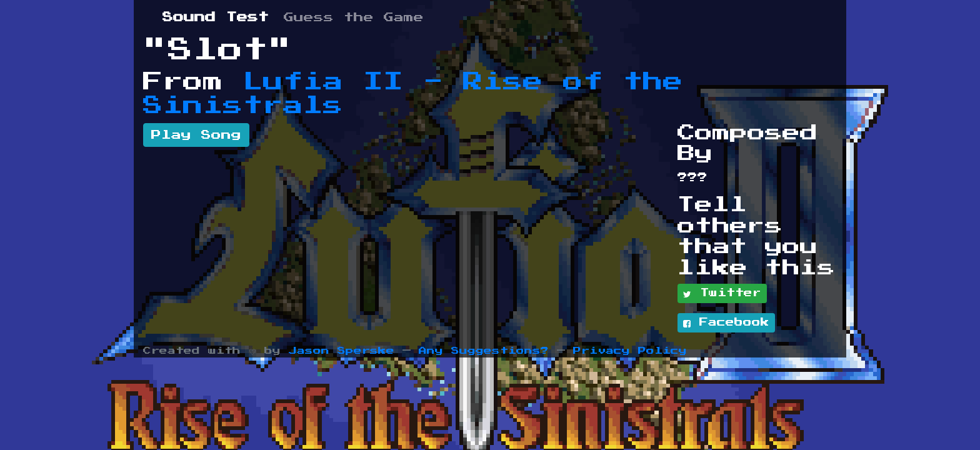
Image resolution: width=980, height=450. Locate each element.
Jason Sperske (342, 351)
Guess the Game (354, 17)
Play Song (196, 135)
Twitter (722, 294)
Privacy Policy (630, 351)
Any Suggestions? (484, 351)
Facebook (726, 323)
